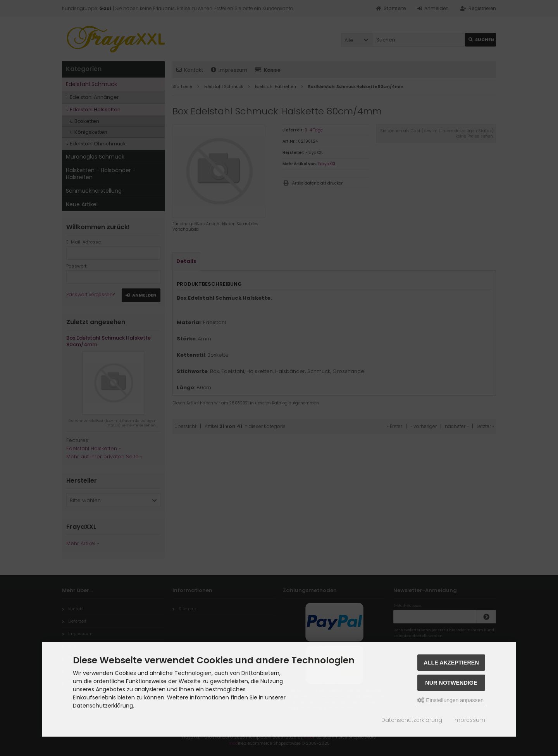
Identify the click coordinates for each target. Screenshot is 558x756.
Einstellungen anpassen (450, 700)
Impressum (469, 720)
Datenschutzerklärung (412, 720)
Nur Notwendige (451, 683)
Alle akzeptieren (451, 663)
